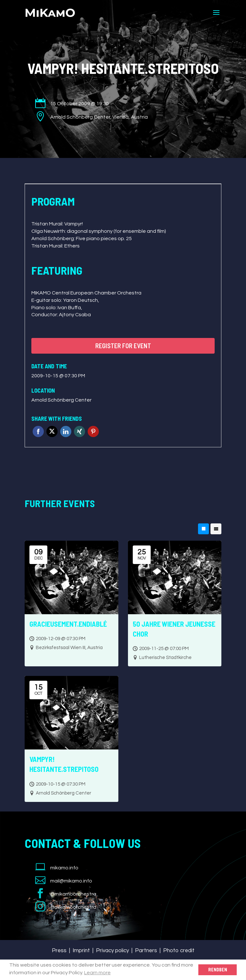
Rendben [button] (218, 970)
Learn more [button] (97, 973)
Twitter (52, 431)
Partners (146, 951)
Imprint (81, 951)
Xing (79, 431)
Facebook (38, 431)
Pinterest (93, 431)
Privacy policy (112, 951)
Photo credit (179, 951)
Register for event (123, 346)
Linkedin (66, 431)
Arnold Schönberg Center (61, 400)
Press (59, 951)
